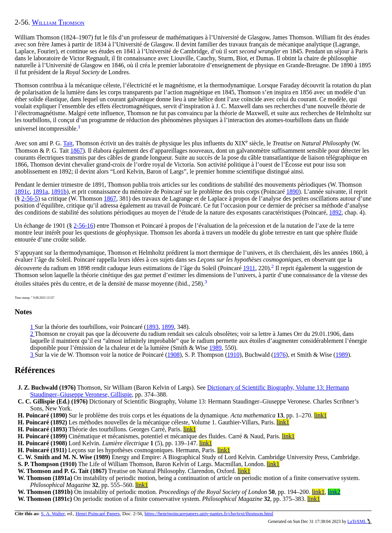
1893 (152, 327)
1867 (77, 151)
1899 (168, 327)
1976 (280, 355)
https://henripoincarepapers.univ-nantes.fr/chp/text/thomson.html (209, 514)
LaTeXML (360, 521)
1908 (174, 355)
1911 (249, 268)
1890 (293, 192)
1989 (215, 348)
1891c (22, 192)
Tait (68, 144)
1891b (59, 192)
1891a (40, 192)
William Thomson (58, 22)
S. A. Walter (53, 514)
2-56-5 (30, 198)
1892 (336, 212)
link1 (320, 415)
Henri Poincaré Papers (97, 514)
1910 (233, 355)
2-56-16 (83, 226)
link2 (334, 492)
